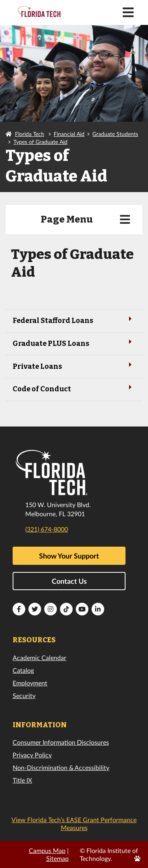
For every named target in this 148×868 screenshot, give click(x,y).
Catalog (23, 670)
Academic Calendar (39, 658)
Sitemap (57, 858)
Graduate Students (115, 134)
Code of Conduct (74, 388)
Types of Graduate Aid (40, 142)
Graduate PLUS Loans (74, 343)
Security (24, 695)
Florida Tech (30, 134)
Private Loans (74, 366)
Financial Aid (69, 134)
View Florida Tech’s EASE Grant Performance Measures (74, 824)
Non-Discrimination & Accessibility (61, 767)
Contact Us (69, 581)
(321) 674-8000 (47, 529)
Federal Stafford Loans (74, 320)
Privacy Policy (32, 755)
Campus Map (47, 850)
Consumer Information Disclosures (61, 742)
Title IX (22, 780)
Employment (30, 683)
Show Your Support (69, 556)
